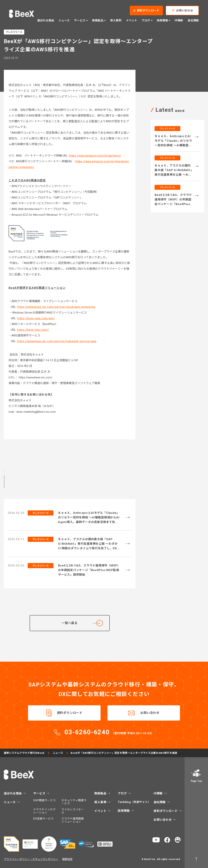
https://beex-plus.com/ (33, 330)
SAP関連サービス (44, 800)
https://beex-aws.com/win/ (36, 318)
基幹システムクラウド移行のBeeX (24, 753)
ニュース (58, 753)
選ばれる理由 (13, 794)
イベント (101, 811)
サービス (40, 794)
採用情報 (124, 811)
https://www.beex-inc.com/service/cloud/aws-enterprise (56, 307)
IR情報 (159, 794)
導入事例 (101, 802)
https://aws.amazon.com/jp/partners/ (95, 156)
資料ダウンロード (70, 713)
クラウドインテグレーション (44, 811)
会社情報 (160, 802)
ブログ (123, 794)
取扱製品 (101, 794)
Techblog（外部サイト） (134, 802)
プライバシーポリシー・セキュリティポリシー (31, 859)
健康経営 (67, 859)
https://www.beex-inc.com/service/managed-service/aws (57, 341)
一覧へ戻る (82, 623)
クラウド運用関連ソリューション (73, 820)
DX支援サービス (44, 819)
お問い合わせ (150, 713)
